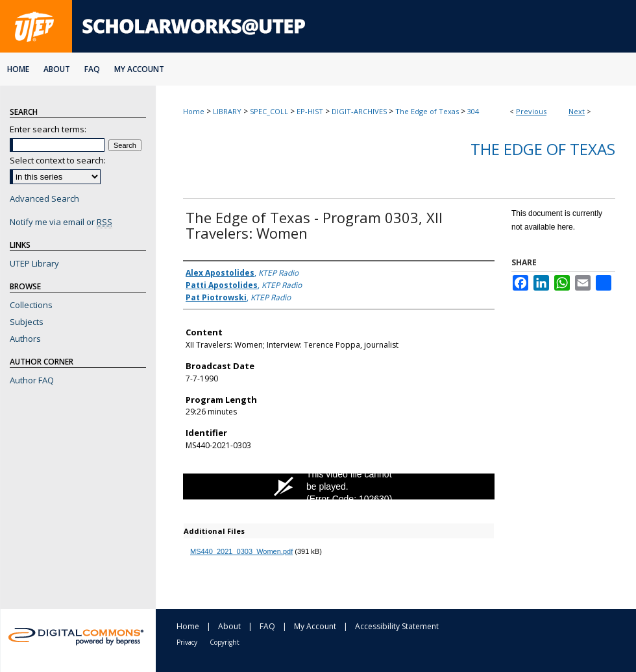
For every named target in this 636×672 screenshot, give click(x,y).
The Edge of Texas (427, 111)
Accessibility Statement (397, 626)
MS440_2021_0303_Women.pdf (241, 551)
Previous (531, 111)
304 (473, 111)
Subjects (27, 322)
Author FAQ (32, 380)
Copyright (225, 642)
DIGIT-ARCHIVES (359, 111)
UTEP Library (34, 263)
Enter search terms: (48, 129)
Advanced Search (44, 198)
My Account (315, 626)
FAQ (267, 626)
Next (577, 111)
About (229, 626)
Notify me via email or (61, 222)
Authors (25, 339)
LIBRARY (227, 111)
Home (194, 111)
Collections (31, 305)
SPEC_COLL (269, 111)
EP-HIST (310, 111)
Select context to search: (58, 160)
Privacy (187, 642)
